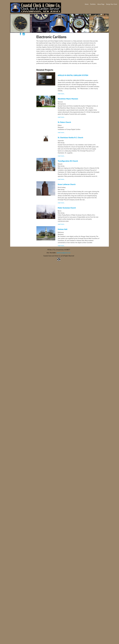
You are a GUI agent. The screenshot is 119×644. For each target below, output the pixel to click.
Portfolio (93, 4)
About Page (101, 4)
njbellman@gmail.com (64, 253)
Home (87, 4)
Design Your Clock (112, 4)
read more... (61, 94)
